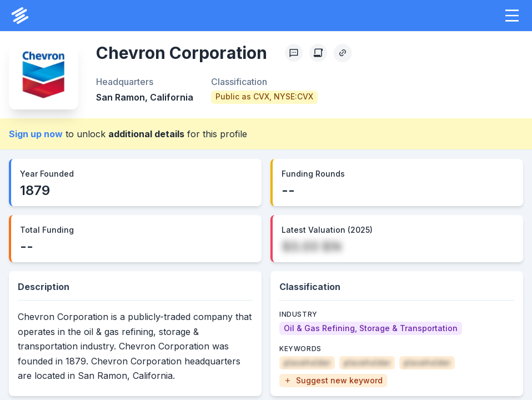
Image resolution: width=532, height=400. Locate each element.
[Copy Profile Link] (343, 53)
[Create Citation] (318, 53)
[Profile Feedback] (294, 53)
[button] (512, 16)
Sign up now (36, 134)
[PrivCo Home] (20, 16)
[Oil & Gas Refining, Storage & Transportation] (371, 328)
